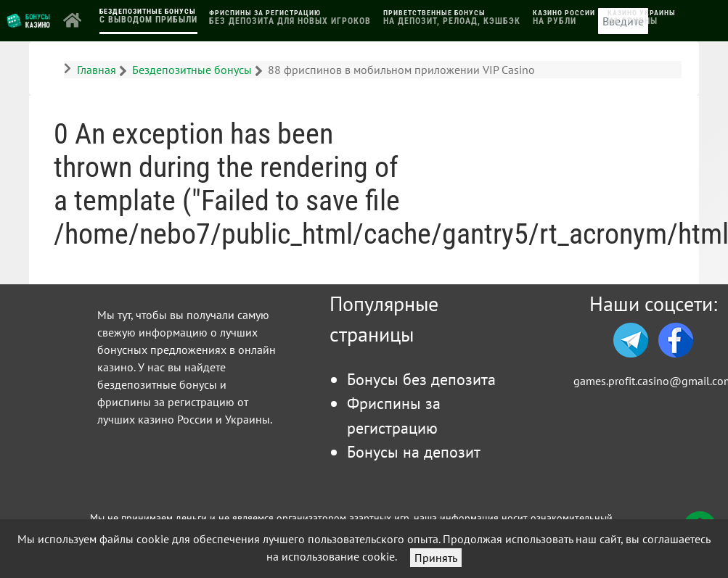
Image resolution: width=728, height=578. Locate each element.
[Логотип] (29, 20)
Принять (436, 558)
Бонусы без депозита (421, 379)
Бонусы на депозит (414, 451)
